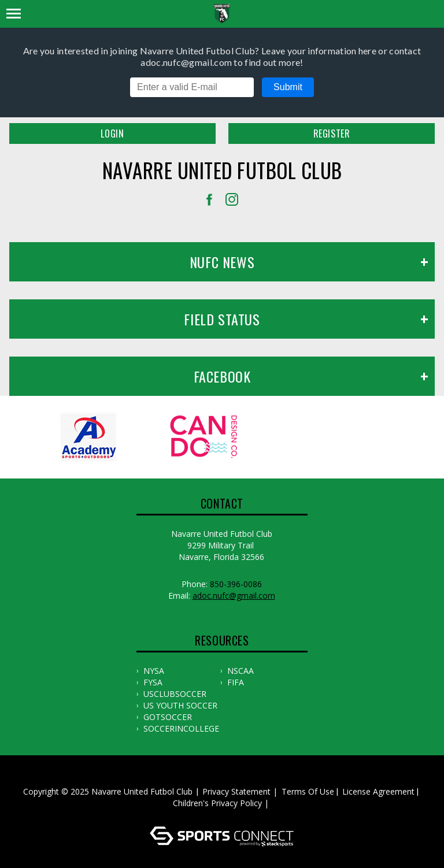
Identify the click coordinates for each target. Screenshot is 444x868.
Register (332, 133)
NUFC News (222, 262)
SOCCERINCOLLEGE (181, 728)
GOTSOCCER (168, 717)
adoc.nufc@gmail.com (234, 596)
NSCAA (240, 671)
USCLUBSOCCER (175, 694)
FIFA (236, 682)
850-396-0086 (236, 584)
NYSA (154, 671)
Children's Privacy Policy (217, 803)
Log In (224, 815)
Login (112, 133)
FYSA (153, 682)
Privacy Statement (236, 791)
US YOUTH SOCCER (180, 705)
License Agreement (378, 791)
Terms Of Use (308, 791)
